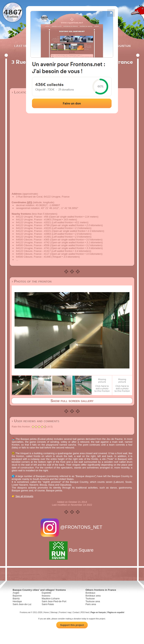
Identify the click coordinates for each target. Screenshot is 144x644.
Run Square (72, 550)
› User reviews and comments (36, 421)
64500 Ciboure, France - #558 (33, 245)
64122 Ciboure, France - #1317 (33, 251)
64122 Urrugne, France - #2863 (34, 234)
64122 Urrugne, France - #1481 (34, 237)
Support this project (72, 625)
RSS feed (85, 612)
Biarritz (16, 599)
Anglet (16, 593)
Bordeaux (90, 593)
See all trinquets (24, 496)
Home (46, 612)
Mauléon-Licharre (51, 599)
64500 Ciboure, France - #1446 (33, 257)
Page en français (98, 612)
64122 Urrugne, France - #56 (32, 217)
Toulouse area (93, 601)
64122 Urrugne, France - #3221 (34, 231)
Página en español (116, 612)
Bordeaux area (93, 596)
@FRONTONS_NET (72, 527)
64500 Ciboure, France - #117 (33, 254)
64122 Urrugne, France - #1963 (34, 220)
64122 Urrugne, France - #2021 (34, 222)
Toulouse (90, 599)
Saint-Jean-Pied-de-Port (54, 601)
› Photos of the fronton (32, 281)
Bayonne (17, 596)
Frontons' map (65, 612)
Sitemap (54, 612)
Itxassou (46, 596)
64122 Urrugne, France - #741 (33, 248)
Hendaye (17, 601)
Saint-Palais (48, 604)
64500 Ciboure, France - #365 (33, 240)
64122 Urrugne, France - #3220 (34, 228)
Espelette (47, 593)
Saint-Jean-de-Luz (22, 604)
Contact (76, 612)
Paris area (91, 604)
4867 (13, 12)
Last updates (26, 46)
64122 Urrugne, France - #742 (33, 242)
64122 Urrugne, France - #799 (33, 225)
